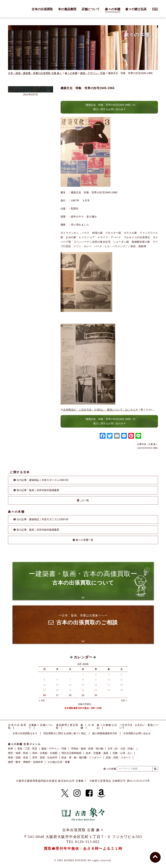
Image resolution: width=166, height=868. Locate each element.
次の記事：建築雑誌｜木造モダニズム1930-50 (42, 480)
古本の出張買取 (42, 9)
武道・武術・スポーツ (118, 757)
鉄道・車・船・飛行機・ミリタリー (81, 757)
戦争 (11, 749)
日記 (155, 9)
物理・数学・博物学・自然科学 (26, 762)
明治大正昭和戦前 (71, 753)
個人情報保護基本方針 (105, 733)
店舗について (91, 9)
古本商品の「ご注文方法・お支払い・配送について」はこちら (99, 410)
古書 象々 (16, 9)
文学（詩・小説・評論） (121, 749)
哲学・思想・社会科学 (45, 757)
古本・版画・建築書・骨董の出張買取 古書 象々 (35, 73)
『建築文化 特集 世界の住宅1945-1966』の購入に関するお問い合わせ (109, 107)
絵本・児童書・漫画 (97, 753)
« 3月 (42, 701)
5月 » (124, 701)
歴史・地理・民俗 (18, 753)
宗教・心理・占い (123, 753)
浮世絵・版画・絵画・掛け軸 (87, 749)
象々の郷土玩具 (136, 9)
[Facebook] (89, 793)
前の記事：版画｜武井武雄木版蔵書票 (38, 490)
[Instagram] (77, 793)
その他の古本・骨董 (59, 762)
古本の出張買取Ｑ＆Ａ (25, 733)
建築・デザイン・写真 (93, 73)
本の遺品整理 (67, 9)
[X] (65, 793)
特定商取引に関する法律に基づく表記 (65, 733)
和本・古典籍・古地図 (45, 753)
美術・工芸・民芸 (27, 749)
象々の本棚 (113, 9)
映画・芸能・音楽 (18, 757)
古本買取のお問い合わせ (137, 733)
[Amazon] (101, 793)
